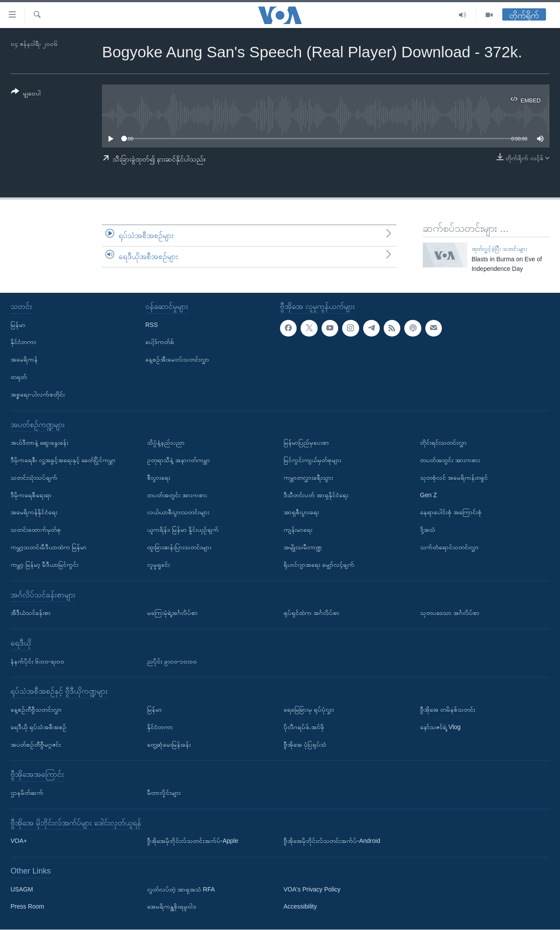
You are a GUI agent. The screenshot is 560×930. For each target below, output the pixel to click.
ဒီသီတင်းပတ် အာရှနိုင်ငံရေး (316, 495)
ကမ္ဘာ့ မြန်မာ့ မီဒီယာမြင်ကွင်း (44, 565)
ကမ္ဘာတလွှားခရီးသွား (308, 477)
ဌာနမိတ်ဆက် (27, 793)
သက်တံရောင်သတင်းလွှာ (449, 547)
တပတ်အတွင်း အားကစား (177, 495)
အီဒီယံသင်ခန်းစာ (31, 613)
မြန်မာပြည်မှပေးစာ (306, 443)
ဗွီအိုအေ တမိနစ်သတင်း (448, 709)
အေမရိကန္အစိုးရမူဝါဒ (171, 907)
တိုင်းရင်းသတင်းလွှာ (443, 443)
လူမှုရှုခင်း (158, 565)
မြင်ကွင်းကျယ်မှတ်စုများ (312, 460)
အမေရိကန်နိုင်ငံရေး (34, 512)
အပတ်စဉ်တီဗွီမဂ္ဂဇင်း (36, 744)
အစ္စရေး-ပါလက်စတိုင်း (38, 394)
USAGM (22, 889)
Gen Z (429, 495)
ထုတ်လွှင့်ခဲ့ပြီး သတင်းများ (500, 249)
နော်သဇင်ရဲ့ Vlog (440, 727)
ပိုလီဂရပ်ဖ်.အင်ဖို (304, 727)
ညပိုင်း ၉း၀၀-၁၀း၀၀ (172, 661)
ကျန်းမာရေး (298, 530)
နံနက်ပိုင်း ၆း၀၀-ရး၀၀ (37, 661)
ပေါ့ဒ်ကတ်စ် (160, 342)
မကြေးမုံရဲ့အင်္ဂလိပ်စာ (172, 613)
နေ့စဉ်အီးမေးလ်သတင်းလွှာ (177, 360)
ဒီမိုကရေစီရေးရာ (31, 495)
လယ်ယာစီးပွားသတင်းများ (178, 512)
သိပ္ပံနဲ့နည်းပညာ (166, 443)
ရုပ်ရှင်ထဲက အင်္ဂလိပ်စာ (311, 613)
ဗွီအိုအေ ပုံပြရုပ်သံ (305, 744)
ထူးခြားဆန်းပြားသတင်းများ (179, 547)
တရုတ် (19, 377)
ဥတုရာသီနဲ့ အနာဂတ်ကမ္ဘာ (178, 460)
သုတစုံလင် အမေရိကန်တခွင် (454, 477)
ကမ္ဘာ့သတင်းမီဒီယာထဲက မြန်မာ (49, 547)
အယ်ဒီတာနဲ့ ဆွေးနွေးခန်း (39, 443)
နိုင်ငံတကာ (23, 342)
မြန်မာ (18, 325)
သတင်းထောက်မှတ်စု (36, 530)
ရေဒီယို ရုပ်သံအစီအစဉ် (38, 727)
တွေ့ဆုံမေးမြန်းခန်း (169, 744)
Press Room (27, 907)
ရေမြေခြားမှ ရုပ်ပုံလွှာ (309, 709)
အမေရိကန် (24, 360)
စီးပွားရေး (159, 477)
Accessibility (300, 907)
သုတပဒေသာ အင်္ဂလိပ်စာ (450, 613)
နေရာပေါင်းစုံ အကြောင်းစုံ (451, 512)
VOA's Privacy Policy (312, 889)
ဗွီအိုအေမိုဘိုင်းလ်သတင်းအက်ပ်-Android (332, 841)
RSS (152, 325)
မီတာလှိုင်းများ (164, 793)
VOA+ (19, 841)
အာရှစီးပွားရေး (301, 512)
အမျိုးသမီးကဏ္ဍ (303, 547)
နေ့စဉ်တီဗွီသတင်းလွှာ (36, 709)
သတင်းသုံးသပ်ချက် (34, 477)
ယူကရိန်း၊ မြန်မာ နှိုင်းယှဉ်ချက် (183, 530)
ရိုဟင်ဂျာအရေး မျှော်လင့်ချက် (319, 565)
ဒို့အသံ (428, 530)
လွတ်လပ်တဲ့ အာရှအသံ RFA (181, 889)
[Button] (26, 94)
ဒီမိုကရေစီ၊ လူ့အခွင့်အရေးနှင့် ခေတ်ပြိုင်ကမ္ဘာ (63, 460)
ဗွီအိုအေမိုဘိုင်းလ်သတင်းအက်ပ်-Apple (192, 841)
